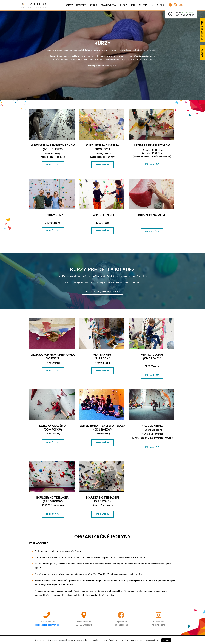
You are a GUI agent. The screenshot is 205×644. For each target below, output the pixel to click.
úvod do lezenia (102, 215)
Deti (133, 5)
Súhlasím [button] (166, 640)
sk (158, 5)
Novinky (202, 52)
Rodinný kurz (53, 215)
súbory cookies (59, 640)
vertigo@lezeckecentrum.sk (47, 625)
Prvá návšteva (109, 5)
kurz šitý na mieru (152, 215)
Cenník (93, 5)
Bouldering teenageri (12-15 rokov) (53, 501)
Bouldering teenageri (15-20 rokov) (102, 501)
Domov (69, 5)
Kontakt (81, 5)
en (163, 5)
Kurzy (124, 5)
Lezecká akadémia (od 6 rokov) (53, 429)
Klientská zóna (202, 30)
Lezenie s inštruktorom (152, 146)
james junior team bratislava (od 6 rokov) (102, 429)
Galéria (143, 5)
